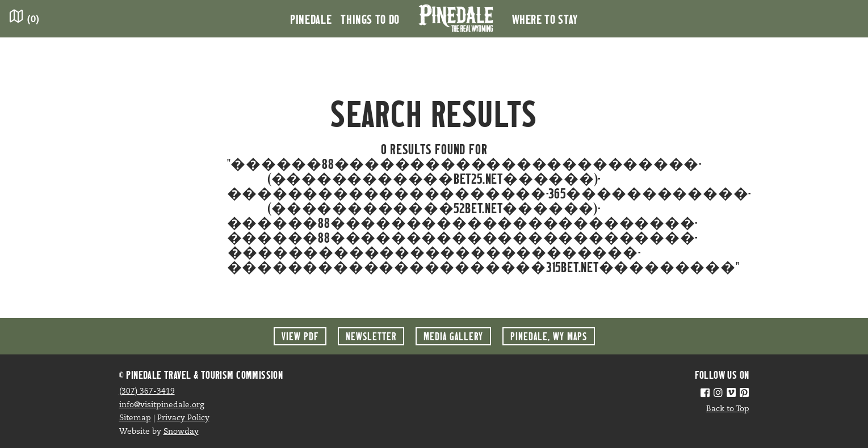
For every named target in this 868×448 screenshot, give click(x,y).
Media (453, 336)
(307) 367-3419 (147, 392)
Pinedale (311, 19)
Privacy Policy (183, 418)
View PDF (300, 336)
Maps (549, 336)
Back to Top (728, 409)
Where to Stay (545, 19)
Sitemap (135, 418)
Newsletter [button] (371, 336)
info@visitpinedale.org (162, 405)
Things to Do (370, 19)
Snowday (181, 432)
